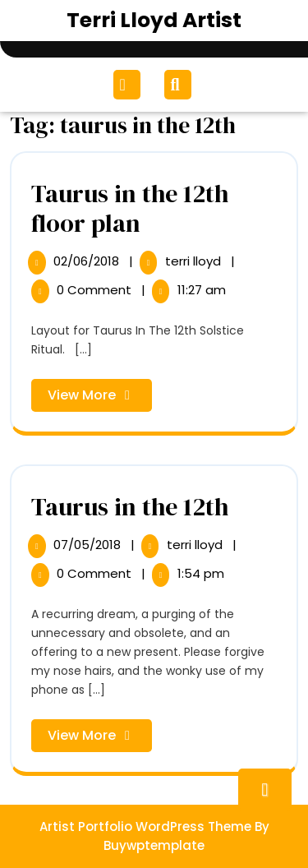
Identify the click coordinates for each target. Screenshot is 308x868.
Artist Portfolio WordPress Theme (145, 826)
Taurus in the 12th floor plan (130, 208)
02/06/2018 (88, 261)
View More (100, 398)
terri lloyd (195, 261)
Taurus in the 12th (130, 507)
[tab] (129, 85)
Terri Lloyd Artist (154, 20)
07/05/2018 (89, 545)
